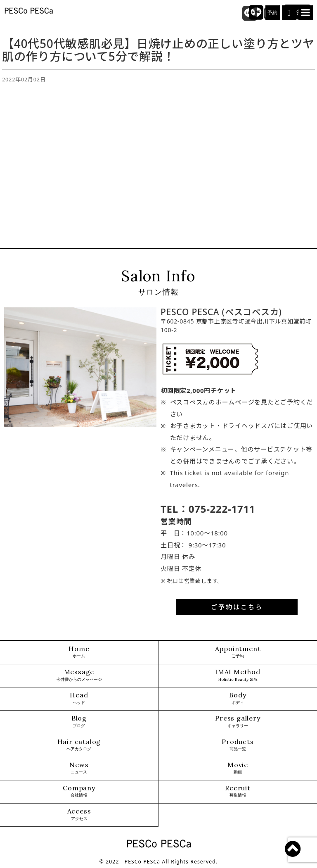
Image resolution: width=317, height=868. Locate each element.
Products (238, 745)
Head (79, 698)
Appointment (238, 652)
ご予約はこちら (237, 607)
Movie (238, 768)
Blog (79, 722)
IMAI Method (238, 675)
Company (79, 791)
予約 (273, 13)
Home (79, 652)
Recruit (238, 791)
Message (79, 675)
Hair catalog (79, 745)
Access (79, 814)
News (79, 768)
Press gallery (238, 722)
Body (238, 698)
